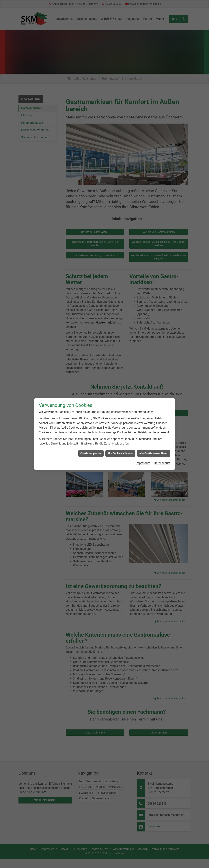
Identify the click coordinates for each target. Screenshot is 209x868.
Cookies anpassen (91, 426)
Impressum (143, 435)
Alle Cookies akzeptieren (154, 426)
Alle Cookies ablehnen (120, 426)
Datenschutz (162, 435)
